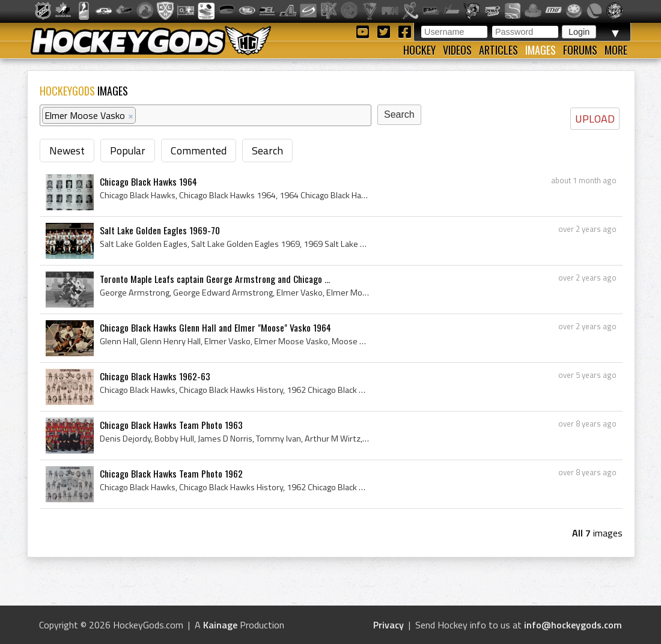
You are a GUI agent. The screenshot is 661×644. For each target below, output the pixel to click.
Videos (457, 50)
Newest (67, 150)
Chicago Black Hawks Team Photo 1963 (171, 425)
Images (541, 50)
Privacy (388, 625)
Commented (199, 150)
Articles (498, 50)
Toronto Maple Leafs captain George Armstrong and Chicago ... (215, 279)
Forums (580, 50)
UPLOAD (595, 119)
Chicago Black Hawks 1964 (148, 181)
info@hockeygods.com (573, 625)
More (616, 50)
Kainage (220, 625)
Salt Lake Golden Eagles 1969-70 (160, 230)
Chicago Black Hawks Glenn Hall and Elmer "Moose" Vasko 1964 (215, 327)
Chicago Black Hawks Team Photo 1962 (171, 473)
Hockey (419, 50)
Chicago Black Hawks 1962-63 (155, 376)
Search (267, 150)
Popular (128, 150)
